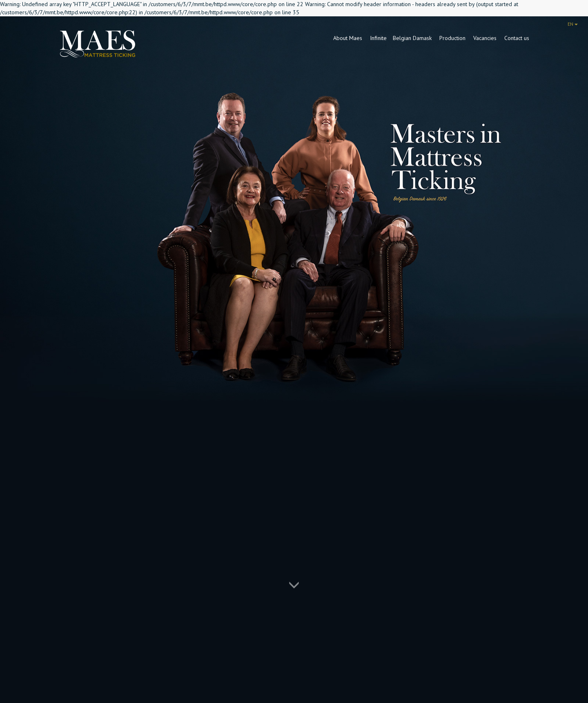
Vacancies (486, 38)
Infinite (378, 38)
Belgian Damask (413, 38)
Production (453, 38)
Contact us (517, 38)
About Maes (349, 38)
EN (573, 24)
